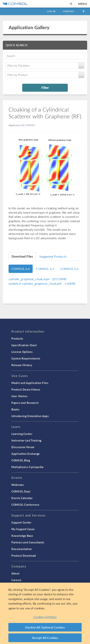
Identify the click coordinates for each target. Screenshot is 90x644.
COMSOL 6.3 (45, 269)
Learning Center (22, 434)
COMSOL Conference (25, 505)
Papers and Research (25, 403)
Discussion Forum (23, 447)
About (15, 573)
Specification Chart (24, 345)
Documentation (22, 549)
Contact (69, 11)
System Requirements (26, 358)
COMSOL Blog (21, 460)
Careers (16, 580)
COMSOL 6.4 (21, 269)
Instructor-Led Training (26, 440)
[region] (45, 613)
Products (17, 338)
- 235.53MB (37, 279)
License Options (22, 352)
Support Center (21, 522)
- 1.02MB (42, 283)
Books (15, 409)
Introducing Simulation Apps (30, 416)
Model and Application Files (30, 383)
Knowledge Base (22, 536)
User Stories (19, 396)
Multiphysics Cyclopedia (27, 467)
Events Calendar (22, 498)
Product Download (24, 556)
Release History (22, 365)
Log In (51, 11)
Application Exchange (26, 454)
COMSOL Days (21, 491)
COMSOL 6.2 (69, 269)
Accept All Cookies (45, 638)
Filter (45, 88)
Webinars (18, 485)
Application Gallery (29, 27)
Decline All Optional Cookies (45, 627)
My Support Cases (23, 529)
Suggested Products (53, 256)
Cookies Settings (45, 617)
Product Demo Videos (26, 389)
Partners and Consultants (28, 542)
